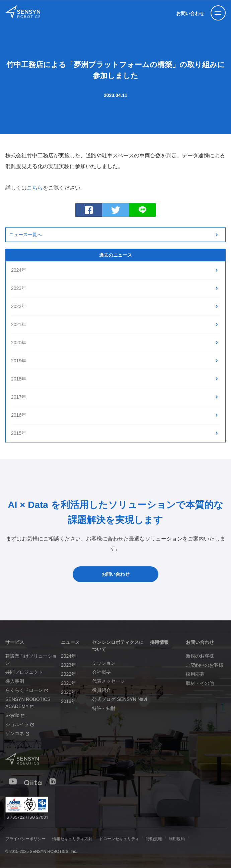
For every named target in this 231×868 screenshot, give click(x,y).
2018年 (19, 379)
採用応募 (195, 674)
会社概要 (101, 672)
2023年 (19, 288)
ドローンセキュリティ (119, 839)
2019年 (19, 361)
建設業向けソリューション (31, 659)
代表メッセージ (108, 681)
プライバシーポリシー (25, 839)
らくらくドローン (27, 690)
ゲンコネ (17, 733)
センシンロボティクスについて (118, 646)
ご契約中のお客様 (205, 665)
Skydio (15, 715)
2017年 (19, 397)
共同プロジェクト (24, 672)
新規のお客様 (200, 656)
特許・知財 (104, 708)
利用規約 (177, 839)
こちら (35, 188)
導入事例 (15, 681)
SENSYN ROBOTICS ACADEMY (28, 703)
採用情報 (159, 642)
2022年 (19, 306)
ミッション (104, 663)
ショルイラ (20, 724)
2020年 (19, 343)
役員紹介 (101, 690)
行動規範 (154, 839)
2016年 (19, 415)
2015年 (19, 433)
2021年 (19, 324)
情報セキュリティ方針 (72, 839)
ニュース (70, 642)
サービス (15, 642)
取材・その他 (200, 683)
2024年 (19, 270)
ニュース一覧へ (25, 235)
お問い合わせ (190, 13)
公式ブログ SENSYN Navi (119, 699)
